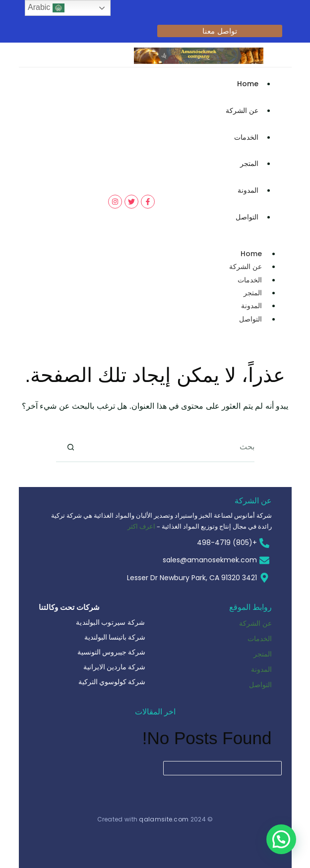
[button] (281, 839)
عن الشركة (242, 110)
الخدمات (246, 137)
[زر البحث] (71, 447)
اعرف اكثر (141, 526)
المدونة (248, 190)
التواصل (247, 217)
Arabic (46, 8)
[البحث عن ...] (170, 447)
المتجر (249, 163)
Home (248, 84)
